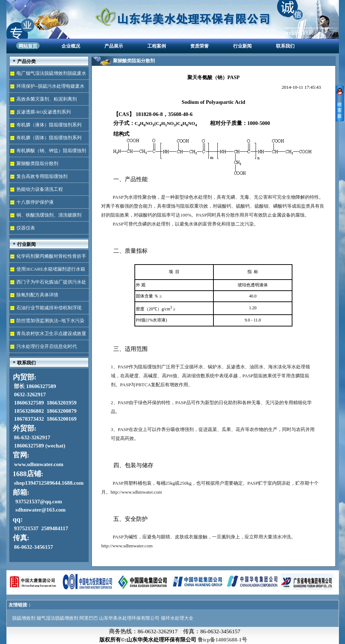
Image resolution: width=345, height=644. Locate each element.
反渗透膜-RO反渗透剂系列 (44, 112)
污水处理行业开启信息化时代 (47, 346)
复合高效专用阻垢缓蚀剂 (42, 176)
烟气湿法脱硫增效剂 (57, 618)
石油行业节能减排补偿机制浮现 (49, 308)
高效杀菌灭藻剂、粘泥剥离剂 (47, 99)
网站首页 (28, 46)
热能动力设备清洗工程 (40, 189)
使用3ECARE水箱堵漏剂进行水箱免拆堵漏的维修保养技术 (47, 271)
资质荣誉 (199, 46)
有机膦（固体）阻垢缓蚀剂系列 (49, 138)
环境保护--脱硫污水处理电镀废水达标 (47, 88)
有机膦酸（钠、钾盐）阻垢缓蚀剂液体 (48, 152)
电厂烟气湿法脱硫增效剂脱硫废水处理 (48, 75)
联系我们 (285, 46)
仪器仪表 (26, 228)
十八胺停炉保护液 (35, 202)
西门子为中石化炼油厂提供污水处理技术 (48, 284)
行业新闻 (242, 46)
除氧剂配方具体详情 (37, 295)
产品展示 (114, 46)
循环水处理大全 (177, 618)
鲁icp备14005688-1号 (222, 640)
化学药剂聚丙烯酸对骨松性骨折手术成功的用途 (48, 258)
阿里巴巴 (89, 618)
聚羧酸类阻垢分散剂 (37, 163)
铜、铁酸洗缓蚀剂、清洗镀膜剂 (49, 215)
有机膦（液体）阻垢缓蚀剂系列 (49, 125)
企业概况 (71, 46)
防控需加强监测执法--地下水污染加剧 (47, 322)
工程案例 (157, 46)
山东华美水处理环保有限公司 (129, 618)
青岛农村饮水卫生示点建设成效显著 (48, 335)
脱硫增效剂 (24, 618)
